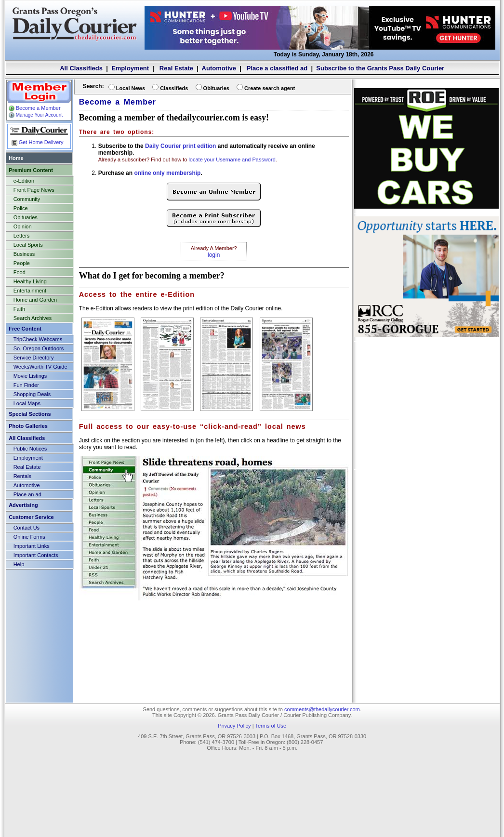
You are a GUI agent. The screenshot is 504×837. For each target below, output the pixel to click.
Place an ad (27, 494)
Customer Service (31, 517)
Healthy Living (30, 281)
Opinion (23, 226)
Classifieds (174, 88)
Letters (22, 236)
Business (24, 254)
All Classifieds (81, 68)
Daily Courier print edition (180, 146)
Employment (130, 68)
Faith (19, 309)
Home (16, 158)
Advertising (23, 505)
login (214, 255)
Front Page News (34, 190)
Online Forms (29, 537)
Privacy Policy (234, 726)
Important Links (32, 546)
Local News (131, 88)
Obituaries (26, 217)
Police (21, 208)
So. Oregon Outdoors (39, 348)
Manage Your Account (35, 115)
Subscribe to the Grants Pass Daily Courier (380, 68)
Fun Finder (26, 385)
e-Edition (24, 181)
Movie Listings (30, 376)
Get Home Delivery (37, 142)
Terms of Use (271, 726)
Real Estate (175, 68)
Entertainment (30, 291)
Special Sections (30, 414)
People (22, 263)
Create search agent (270, 88)
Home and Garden (35, 300)
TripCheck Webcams (38, 339)
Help (19, 564)
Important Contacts (36, 555)
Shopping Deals (32, 394)
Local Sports (28, 245)
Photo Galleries (28, 426)
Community (27, 199)
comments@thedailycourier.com (322, 709)
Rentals (22, 476)
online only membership (167, 173)
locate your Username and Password (232, 159)
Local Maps (27, 403)
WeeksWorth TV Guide (40, 367)
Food (20, 272)
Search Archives (33, 318)
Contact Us (27, 528)
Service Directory (34, 358)
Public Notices (30, 449)
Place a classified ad (276, 68)
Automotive (219, 68)
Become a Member (34, 108)
